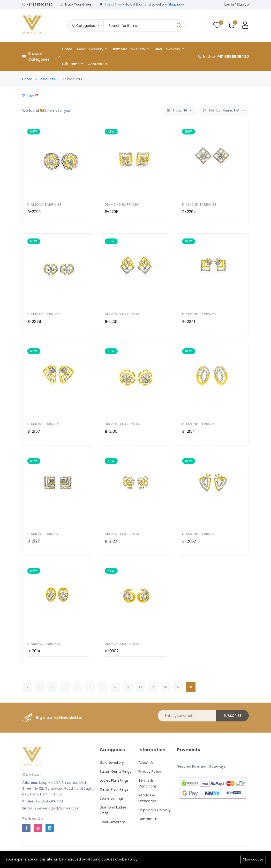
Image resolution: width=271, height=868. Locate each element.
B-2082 (189, 541)
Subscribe (232, 716)
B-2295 (112, 212)
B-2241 (189, 322)
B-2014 (34, 651)
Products (47, 79)
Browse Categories (41, 56)
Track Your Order (78, 4)
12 (115, 687)
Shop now (176, 4)
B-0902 (112, 651)
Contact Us (98, 64)
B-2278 (34, 322)
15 (153, 687)
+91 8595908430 (39, 4)
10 (90, 687)
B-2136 (111, 431)
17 (178, 687)
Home (67, 49)
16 (166, 687)
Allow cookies (253, 859)
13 (128, 687)
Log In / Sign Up (237, 4)
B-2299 (34, 212)
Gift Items (72, 64)
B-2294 (189, 212)
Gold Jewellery (92, 49)
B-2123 (111, 541)
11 (103, 687)
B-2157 (34, 431)
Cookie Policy (126, 859)
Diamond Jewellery (130, 49)
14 (140, 687)
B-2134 (189, 431)
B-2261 (111, 322)
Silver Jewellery (169, 49)
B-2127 (34, 541)
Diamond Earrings (45, 204)
